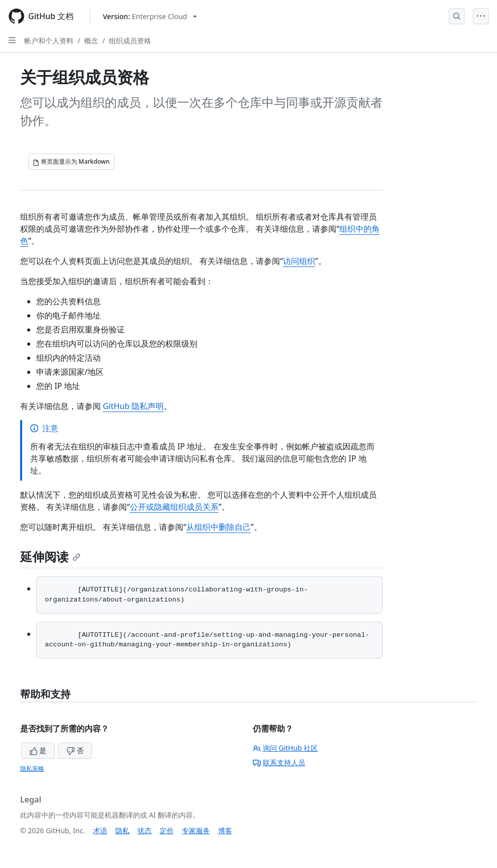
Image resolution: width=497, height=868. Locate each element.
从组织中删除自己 (219, 527)
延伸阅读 (50, 556)
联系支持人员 (279, 762)
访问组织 (299, 261)
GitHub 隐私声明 (133, 406)
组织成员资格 (130, 41)
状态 (145, 830)
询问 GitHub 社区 (286, 748)
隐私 (122, 830)
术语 (100, 830)
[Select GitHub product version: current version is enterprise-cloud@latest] (150, 16)
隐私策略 (32, 769)
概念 (91, 41)
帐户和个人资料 (49, 41)
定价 (167, 830)
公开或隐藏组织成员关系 (174, 507)
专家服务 (196, 830)
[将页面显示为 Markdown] (71, 162)
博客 (225, 830)
